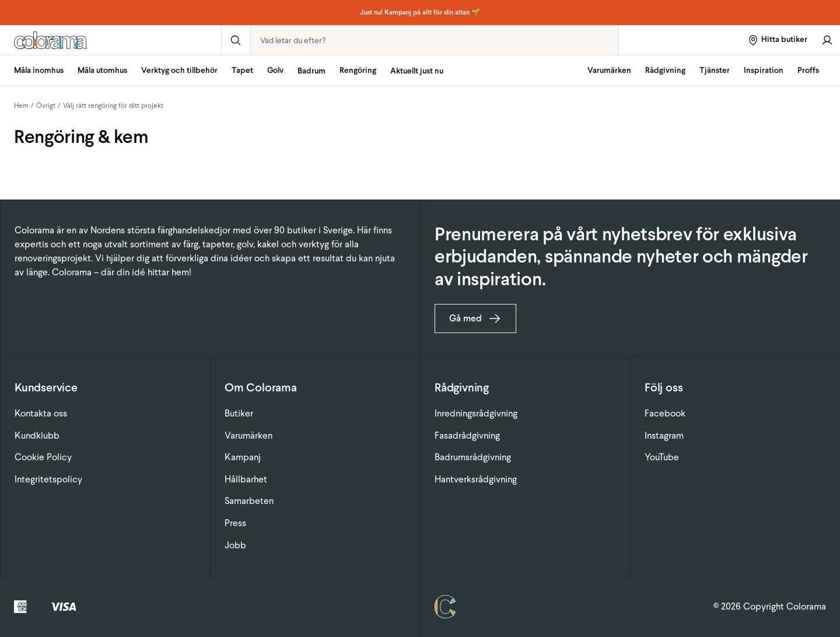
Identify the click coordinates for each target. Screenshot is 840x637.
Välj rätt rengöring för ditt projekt (113, 106)
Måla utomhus (102, 70)
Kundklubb (37, 435)
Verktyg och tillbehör (179, 70)
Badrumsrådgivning (473, 457)
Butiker (239, 413)
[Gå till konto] (827, 40)
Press (235, 523)
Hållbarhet (246, 479)
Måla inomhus (39, 70)
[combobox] (435, 40)
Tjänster (715, 70)
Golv (275, 70)
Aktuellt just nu (417, 71)
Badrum (311, 71)
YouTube (662, 457)
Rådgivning (665, 70)
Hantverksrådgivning (476, 479)
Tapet (242, 70)
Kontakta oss (41, 413)
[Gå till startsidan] (111, 40)
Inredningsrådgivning (476, 413)
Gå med (475, 318)
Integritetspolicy (48, 479)
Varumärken (609, 70)
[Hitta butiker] (777, 40)
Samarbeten (249, 501)
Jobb (235, 545)
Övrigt (46, 106)
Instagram (664, 435)
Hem (21, 106)
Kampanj (243, 457)
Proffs (808, 70)
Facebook (665, 413)
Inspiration (764, 70)
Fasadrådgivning (467, 435)
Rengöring (358, 70)
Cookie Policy (43, 457)
